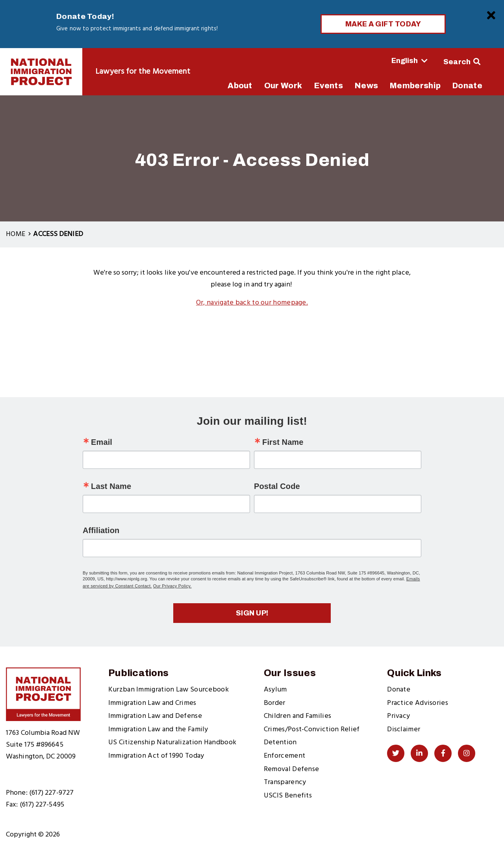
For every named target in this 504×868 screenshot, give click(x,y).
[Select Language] (388, 61)
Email (102, 442)
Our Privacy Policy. (172, 586)
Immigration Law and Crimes (152, 703)
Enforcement (284, 756)
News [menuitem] (366, 85)
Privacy (398, 716)
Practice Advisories (418, 703)
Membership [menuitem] (415, 85)
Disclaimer (404, 730)
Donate (399, 690)
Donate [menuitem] (467, 85)
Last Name (111, 486)
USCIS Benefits (288, 796)
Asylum (275, 690)
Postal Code (277, 486)
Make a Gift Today (383, 24)
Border (275, 703)
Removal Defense (292, 769)
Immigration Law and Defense (155, 716)
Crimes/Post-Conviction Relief (312, 730)
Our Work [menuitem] (283, 85)
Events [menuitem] (328, 85)
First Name (283, 442)
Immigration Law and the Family (158, 730)
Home (16, 234)
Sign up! (252, 613)
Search (457, 62)
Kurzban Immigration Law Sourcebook (169, 690)
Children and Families (297, 716)
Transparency (285, 782)
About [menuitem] (240, 85)
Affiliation (101, 530)
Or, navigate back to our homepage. (252, 303)
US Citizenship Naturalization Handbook (172, 743)
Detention (280, 743)
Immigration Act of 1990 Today (156, 756)
